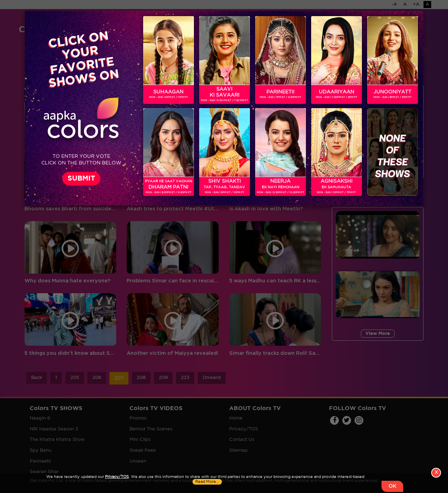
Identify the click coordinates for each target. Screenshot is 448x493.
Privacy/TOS (117, 477)
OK (392, 486)
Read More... (207, 482)
